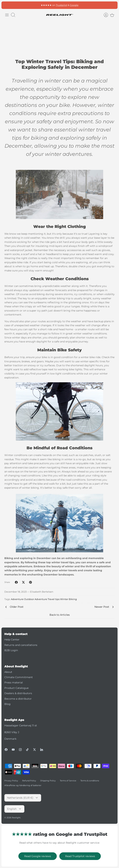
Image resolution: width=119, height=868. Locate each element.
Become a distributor (18, 699)
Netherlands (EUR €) (23, 798)
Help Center (12, 640)
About (8, 672)
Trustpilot (62, 5)
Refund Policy (29, 781)
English (14, 809)
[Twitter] (34, 750)
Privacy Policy (11, 781)
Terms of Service (68, 781)
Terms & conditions (90, 781)
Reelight (16, 818)
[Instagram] (20, 750)
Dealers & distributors (18, 693)
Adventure (17, 599)
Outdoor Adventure (36, 599)
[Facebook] (6, 750)
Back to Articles (60, 615)
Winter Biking (68, 599)
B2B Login (11, 650)
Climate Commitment (19, 677)
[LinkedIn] (42, 750)
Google (74, 5)
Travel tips (54, 599)
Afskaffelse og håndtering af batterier (23, 785)
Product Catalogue (16, 688)
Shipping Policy (48, 781)
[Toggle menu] (7, 15)
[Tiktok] (27, 750)
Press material (14, 682)
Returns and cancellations (21, 645)
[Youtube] (13, 750)
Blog (7, 704)
